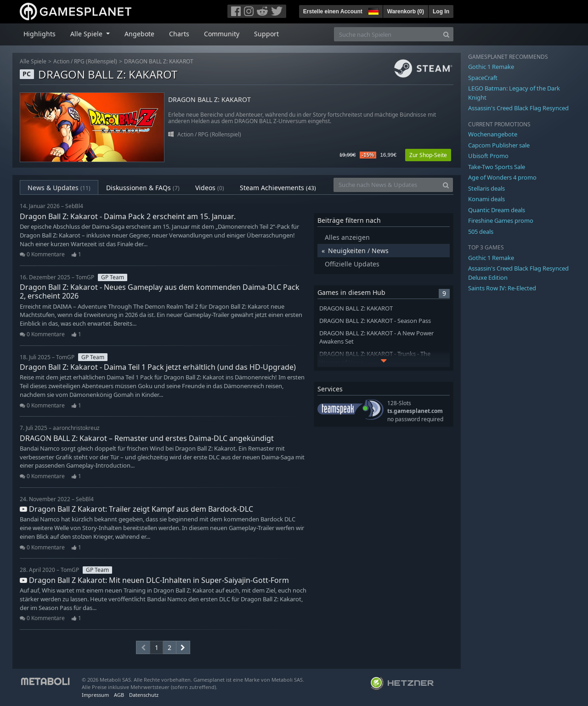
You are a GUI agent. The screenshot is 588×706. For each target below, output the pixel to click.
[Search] (446, 34)
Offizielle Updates (352, 264)
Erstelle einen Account (333, 11)
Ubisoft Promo (488, 156)
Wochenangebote (493, 134)
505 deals (481, 232)
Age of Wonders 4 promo (502, 177)
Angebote (139, 34)
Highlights (40, 34)
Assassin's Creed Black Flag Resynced (518, 108)
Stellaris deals (486, 188)
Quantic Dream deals (497, 210)
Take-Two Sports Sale (497, 167)
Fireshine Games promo (501, 220)
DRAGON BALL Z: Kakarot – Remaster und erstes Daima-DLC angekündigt (147, 438)
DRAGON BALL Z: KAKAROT (159, 61)
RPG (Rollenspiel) (96, 61)
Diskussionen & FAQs (143, 188)
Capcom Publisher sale (499, 145)
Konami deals (486, 199)
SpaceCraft (483, 78)
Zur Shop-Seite (428, 155)
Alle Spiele (33, 61)
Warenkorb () (406, 11)
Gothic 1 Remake (491, 67)
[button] (373, 10)
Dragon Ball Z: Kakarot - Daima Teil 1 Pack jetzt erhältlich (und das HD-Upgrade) (158, 367)
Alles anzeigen (347, 237)
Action (61, 61)
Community (222, 34)
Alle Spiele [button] (87, 34)
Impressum (95, 695)
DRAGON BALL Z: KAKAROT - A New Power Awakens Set (376, 338)
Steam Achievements (278, 188)
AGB (119, 695)
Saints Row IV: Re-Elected (502, 288)
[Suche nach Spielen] (387, 34)
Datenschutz (144, 695)
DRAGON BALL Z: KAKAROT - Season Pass (375, 321)
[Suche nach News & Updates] (386, 185)
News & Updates (59, 188)
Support (266, 34)
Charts (179, 34)
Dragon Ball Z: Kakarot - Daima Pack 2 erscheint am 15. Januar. (128, 216)
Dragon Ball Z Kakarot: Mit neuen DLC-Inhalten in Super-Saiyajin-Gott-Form (154, 580)
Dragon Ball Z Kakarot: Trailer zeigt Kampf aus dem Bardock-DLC (136, 509)
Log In (441, 11)
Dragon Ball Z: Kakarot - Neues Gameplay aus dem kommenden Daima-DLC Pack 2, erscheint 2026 (160, 291)
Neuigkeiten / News (358, 251)
